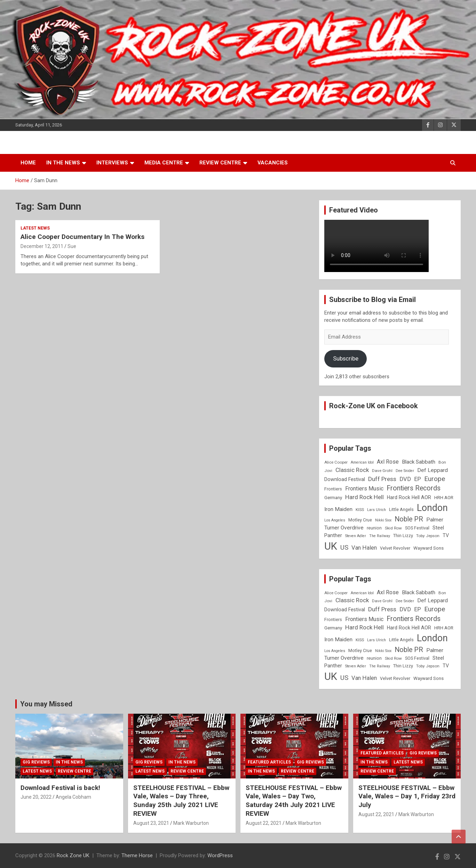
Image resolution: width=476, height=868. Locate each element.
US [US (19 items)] (344, 548)
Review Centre (220, 163)
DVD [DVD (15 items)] (405, 479)
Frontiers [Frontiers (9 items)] (333, 489)
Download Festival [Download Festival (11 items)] (345, 479)
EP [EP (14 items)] (418, 479)
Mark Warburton (191, 823)
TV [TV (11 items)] (446, 535)
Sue (72, 246)
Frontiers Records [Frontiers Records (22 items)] (414, 488)
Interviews (112, 163)
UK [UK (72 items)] (331, 546)
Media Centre (164, 163)
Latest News (35, 228)
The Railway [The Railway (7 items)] (380, 536)
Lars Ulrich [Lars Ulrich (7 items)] (376, 510)
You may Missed (46, 704)
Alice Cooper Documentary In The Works (82, 237)
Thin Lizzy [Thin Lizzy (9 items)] (403, 536)
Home (28, 163)
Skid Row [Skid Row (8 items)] (393, 528)
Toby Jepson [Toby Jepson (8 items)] (428, 536)
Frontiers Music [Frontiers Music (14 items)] (364, 489)
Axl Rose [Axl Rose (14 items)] (388, 462)
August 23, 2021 (151, 823)
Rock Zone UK (73, 855)
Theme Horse (137, 855)
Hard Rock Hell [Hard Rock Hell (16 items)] (364, 497)
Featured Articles (269, 762)
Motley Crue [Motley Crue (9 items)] (360, 520)
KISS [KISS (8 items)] (360, 510)
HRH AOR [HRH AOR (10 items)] (444, 498)
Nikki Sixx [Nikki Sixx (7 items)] (383, 520)
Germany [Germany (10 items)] (333, 498)
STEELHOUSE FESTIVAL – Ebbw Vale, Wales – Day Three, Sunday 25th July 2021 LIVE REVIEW (181, 801)
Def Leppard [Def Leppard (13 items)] (433, 470)
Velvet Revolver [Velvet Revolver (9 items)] (395, 548)
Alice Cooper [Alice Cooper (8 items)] (336, 462)
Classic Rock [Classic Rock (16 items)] (352, 470)
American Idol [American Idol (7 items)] (362, 462)
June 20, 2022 (36, 797)
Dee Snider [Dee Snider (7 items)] (405, 471)
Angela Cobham (73, 797)
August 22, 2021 (264, 823)
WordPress (220, 855)
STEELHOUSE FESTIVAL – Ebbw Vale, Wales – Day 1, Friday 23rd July (407, 796)
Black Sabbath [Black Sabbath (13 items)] (419, 462)
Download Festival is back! (60, 788)
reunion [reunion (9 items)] (374, 528)
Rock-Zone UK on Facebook (374, 406)
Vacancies (273, 163)
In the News (63, 163)
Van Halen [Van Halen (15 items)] (364, 548)
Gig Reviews (36, 762)
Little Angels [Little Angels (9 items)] (401, 509)
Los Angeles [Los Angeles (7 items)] (335, 520)
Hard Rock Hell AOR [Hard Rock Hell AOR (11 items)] (409, 497)
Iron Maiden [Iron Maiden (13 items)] (338, 509)
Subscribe (346, 358)
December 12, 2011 (42, 246)
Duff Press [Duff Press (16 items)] (382, 479)
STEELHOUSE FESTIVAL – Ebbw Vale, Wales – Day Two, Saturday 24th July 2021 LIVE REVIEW (294, 801)
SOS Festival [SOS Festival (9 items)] (417, 528)
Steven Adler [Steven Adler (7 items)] (356, 536)
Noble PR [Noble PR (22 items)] (409, 519)
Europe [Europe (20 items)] (435, 479)
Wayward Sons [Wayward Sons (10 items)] (429, 548)
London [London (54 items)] (432, 508)
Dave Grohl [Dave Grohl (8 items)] (382, 471)
